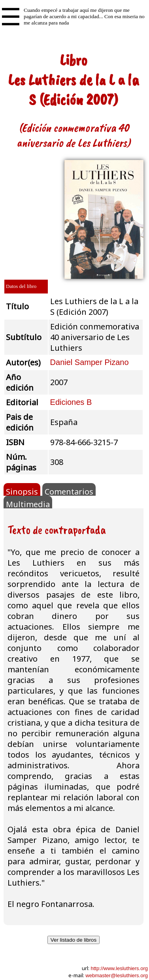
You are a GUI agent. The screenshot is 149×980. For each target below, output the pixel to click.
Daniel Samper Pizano (90, 362)
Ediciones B (71, 402)
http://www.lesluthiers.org (119, 968)
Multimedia (28, 504)
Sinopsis (22, 491)
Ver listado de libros (74, 940)
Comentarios (69, 491)
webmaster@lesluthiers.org (117, 975)
